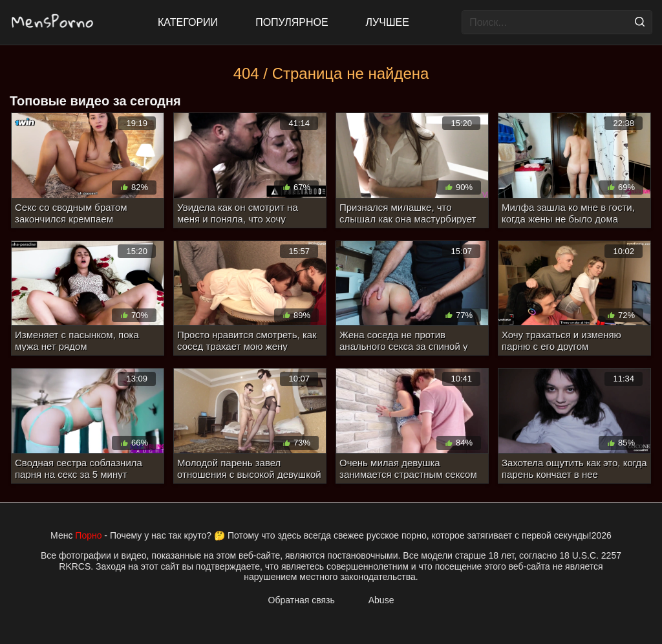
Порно (88, 535)
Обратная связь (302, 600)
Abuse (381, 600)
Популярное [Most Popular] (292, 22)
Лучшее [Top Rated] (388, 22)
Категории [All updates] (188, 22)
